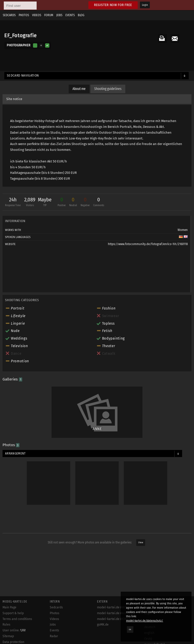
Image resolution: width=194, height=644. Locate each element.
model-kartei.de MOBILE (114, 619)
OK (130, 629)
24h (13, 202)
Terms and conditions (17, 619)
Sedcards (9, 15)
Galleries (12, 379)
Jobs (59, 15)
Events (70, 15)
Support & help (13, 613)
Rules (6, 625)
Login (145, 5)
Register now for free (113, 5)
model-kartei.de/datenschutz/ (145, 621)
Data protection (13, 642)
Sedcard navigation (23, 76)
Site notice (14, 99)
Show (141, 542)
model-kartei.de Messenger (116, 613)
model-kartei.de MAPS (112, 607)
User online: (14, 630)
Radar (54, 636)
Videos (37, 15)
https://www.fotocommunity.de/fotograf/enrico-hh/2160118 (148, 244)
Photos (24, 15)
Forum (49, 15)
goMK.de (103, 625)
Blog (81, 15)
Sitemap (8, 636)
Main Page (9, 607)
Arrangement (15, 454)
